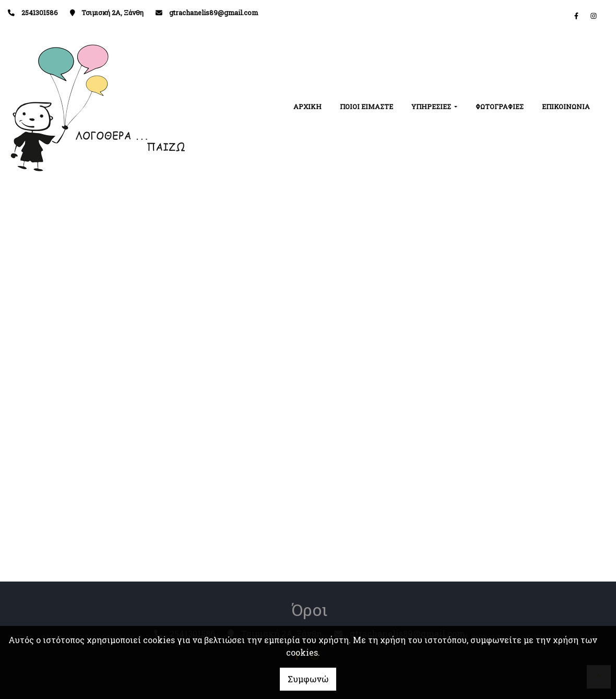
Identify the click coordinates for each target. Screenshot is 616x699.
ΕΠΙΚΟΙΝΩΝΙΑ (566, 106)
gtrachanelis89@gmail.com (214, 13)
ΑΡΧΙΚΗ (307, 106)
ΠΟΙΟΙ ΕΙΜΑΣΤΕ (366, 106)
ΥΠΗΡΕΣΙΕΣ (432, 106)
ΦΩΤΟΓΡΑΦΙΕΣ (500, 106)
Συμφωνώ (308, 679)
